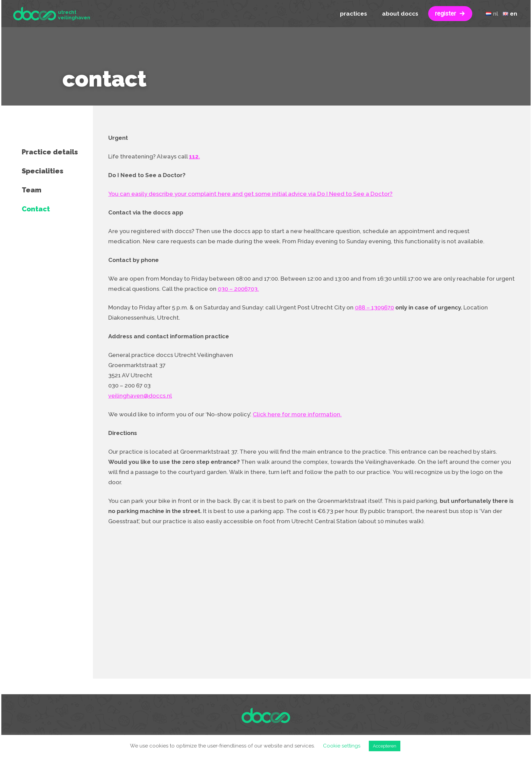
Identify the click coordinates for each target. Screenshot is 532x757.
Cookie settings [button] (342, 746)
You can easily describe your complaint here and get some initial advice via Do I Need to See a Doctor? (250, 194)
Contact (36, 209)
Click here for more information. (297, 414)
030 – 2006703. (238, 289)
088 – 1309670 (374, 307)
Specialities (43, 171)
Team (32, 190)
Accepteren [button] (385, 746)
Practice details (50, 152)
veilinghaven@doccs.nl (140, 396)
